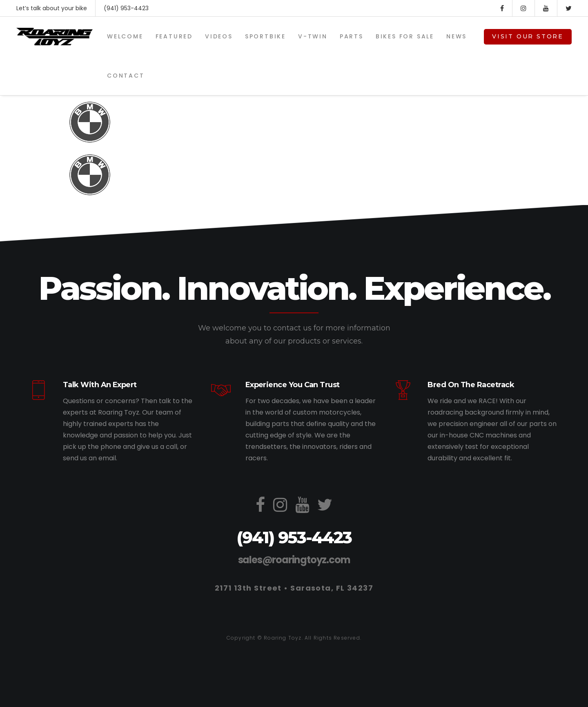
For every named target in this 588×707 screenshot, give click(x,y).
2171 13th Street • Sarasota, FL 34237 (294, 588)
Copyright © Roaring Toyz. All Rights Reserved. (294, 638)
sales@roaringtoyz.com (294, 560)
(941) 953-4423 (126, 8)
